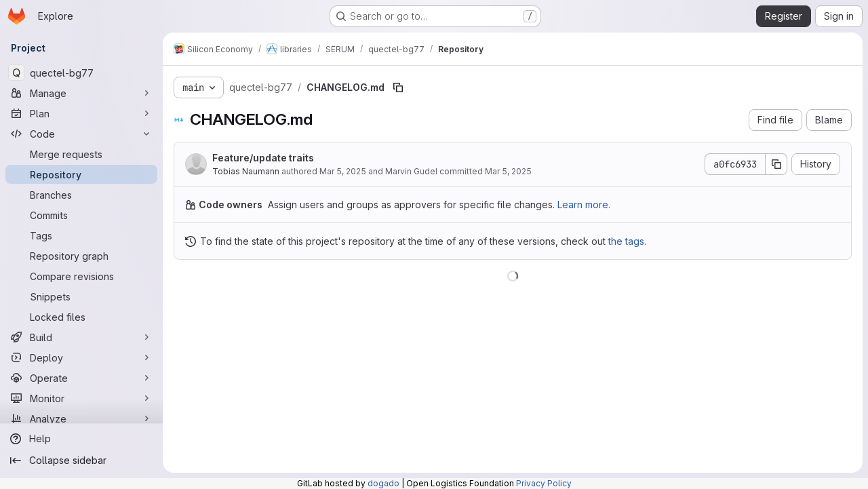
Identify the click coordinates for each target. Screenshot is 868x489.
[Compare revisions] (81, 276)
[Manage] (81, 93)
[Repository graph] (81, 256)
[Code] (81, 134)
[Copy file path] (398, 87)
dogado (383, 483)
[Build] (81, 337)
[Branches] (81, 195)
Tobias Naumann (246, 171)
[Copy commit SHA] (776, 164)
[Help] (81, 439)
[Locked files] (81, 317)
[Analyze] (81, 418)
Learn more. (584, 204)
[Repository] (81, 174)
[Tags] (81, 235)
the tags (626, 241)
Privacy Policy (544, 483)
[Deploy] (81, 357)
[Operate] (81, 378)
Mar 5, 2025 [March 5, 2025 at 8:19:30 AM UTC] (343, 171)
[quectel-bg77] (81, 73)
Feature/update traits (263, 158)
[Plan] (81, 113)
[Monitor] (81, 398)
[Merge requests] (81, 154)
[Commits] (81, 215)
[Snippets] (81, 296)
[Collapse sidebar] (81, 461)
